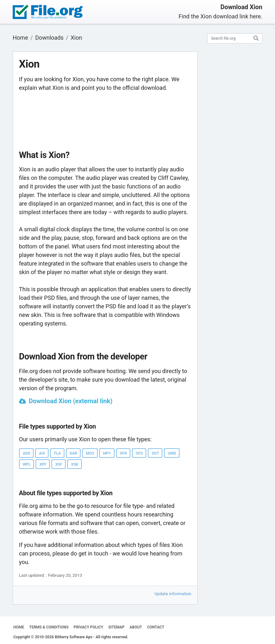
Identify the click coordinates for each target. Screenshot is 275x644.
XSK (75, 464)
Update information (173, 594)
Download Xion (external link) (71, 401)
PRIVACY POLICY (88, 627)
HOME (19, 627)
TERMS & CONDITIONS (49, 627)
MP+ (107, 453)
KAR (73, 453)
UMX (172, 453)
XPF (43, 464)
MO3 (90, 453)
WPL (27, 464)
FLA (57, 453)
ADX (26, 453)
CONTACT (156, 627)
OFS (139, 453)
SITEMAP (116, 627)
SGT (155, 453)
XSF (59, 464)
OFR (124, 453)
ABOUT (136, 627)
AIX (42, 453)
